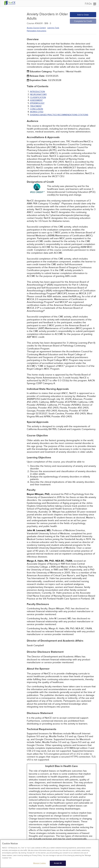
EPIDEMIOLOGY (37, 103)
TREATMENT (36, 106)
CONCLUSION (36, 109)
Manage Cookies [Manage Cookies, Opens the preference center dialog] (40, 864)
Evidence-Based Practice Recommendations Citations (59, 115)
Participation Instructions (37, 31)
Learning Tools (53, 28)
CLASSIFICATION (38, 97)
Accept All (58, 864)
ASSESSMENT (36, 100)
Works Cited (37, 112)
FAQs (88, 4)
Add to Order (83, 15)
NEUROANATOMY (38, 94)
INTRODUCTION (37, 92)
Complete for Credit (83, 21)
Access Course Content (36, 28)
